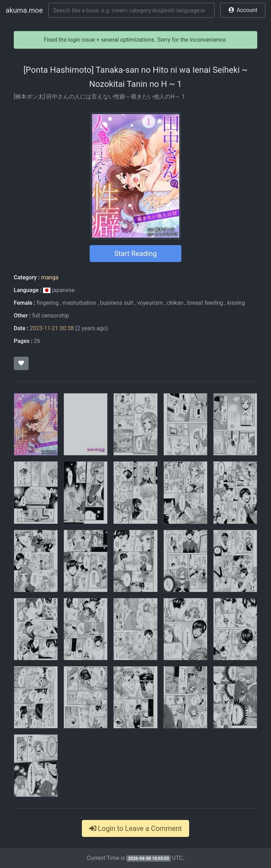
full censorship (51, 316)
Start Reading (135, 254)
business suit (117, 303)
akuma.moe (24, 10)
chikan (175, 303)
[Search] (131, 10)
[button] (243, 10)
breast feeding (205, 303)
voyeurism (150, 303)
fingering (48, 303)
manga (50, 277)
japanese (59, 290)
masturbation (79, 303)
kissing (236, 303)
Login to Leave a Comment (136, 828)
